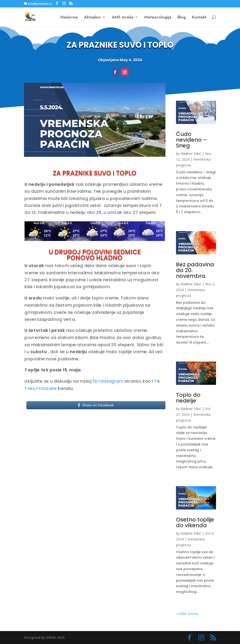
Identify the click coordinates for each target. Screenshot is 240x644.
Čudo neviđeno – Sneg (191, 140)
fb (95, 381)
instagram (112, 381)
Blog (182, 18)
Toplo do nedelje (188, 398)
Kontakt (199, 18)
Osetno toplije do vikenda (195, 522)
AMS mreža (123, 18)
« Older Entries (187, 614)
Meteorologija (158, 18)
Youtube (48, 389)
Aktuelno (92, 18)
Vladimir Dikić (191, 154)
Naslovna (69, 18)
